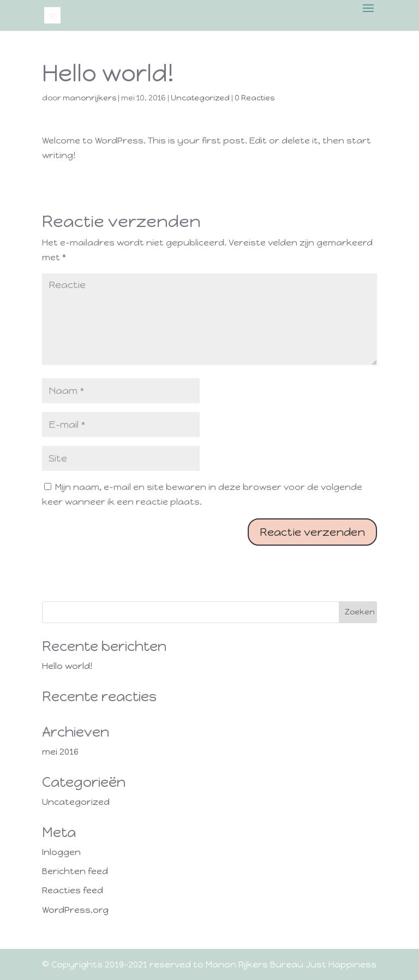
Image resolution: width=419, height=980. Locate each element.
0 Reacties (255, 98)
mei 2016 (60, 752)
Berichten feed (75, 871)
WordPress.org (75, 910)
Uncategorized (200, 98)
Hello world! (67, 666)
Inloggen (61, 852)
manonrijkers (89, 98)
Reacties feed (73, 890)
